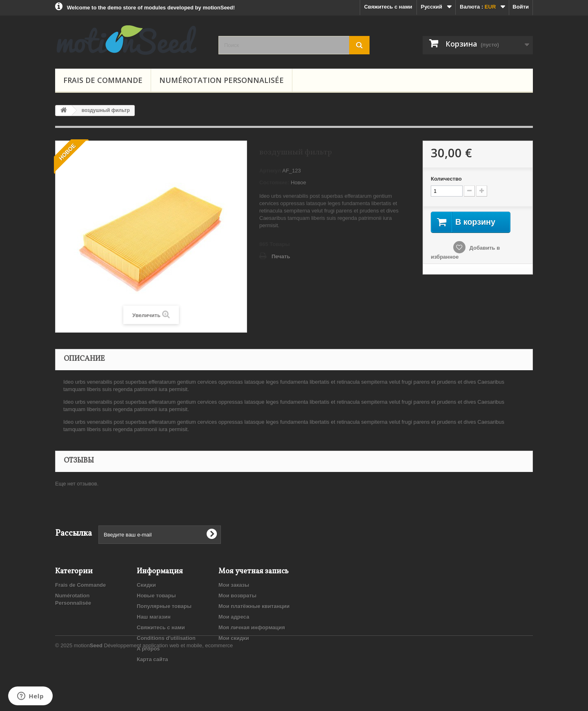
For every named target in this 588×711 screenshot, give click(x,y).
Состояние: (274, 182)
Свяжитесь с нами (388, 7)
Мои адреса (234, 617)
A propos (148, 649)
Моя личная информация (252, 627)
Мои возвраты (237, 596)
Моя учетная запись (254, 571)
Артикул (270, 171)
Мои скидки (234, 638)
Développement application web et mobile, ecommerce (168, 689)
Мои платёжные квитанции (254, 606)
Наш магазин (154, 617)
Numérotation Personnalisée (222, 80)
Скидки (146, 585)
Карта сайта (153, 659)
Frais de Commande (103, 80)
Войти (521, 7)
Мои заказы (234, 585)
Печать (281, 256)
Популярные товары (164, 606)
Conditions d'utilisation (166, 638)
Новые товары (156, 596)
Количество (446, 179)
